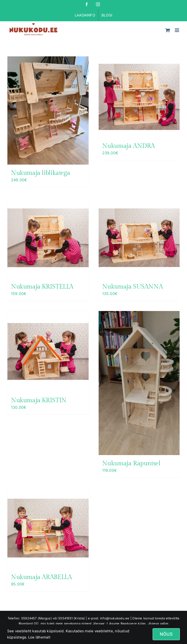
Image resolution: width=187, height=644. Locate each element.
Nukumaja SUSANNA (133, 287)
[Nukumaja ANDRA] (139, 97)
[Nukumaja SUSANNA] (139, 238)
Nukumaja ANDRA (129, 146)
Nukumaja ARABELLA (41, 577)
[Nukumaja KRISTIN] (48, 352)
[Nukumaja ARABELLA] (48, 528)
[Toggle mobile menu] (177, 30)
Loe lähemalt (39, 637)
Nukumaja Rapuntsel (131, 463)
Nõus (166, 634)
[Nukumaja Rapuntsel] (139, 383)
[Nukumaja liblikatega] (48, 110)
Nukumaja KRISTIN (39, 400)
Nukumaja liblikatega (40, 173)
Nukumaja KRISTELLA (42, 287)
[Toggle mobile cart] (168, 30)
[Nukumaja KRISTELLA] (48, 238)
